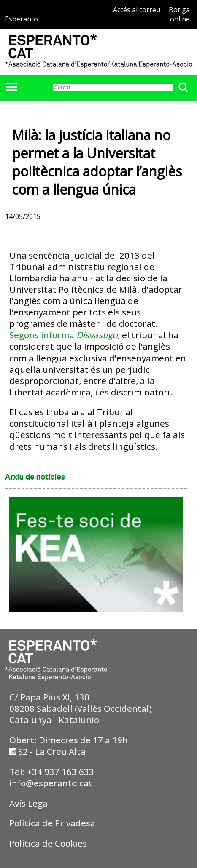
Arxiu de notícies (35, 478)
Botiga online (179, 14)
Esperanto (22, 19)
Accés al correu (137, 10)
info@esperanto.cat (51, 783)
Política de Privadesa (52, 823)
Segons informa (63, 335)
